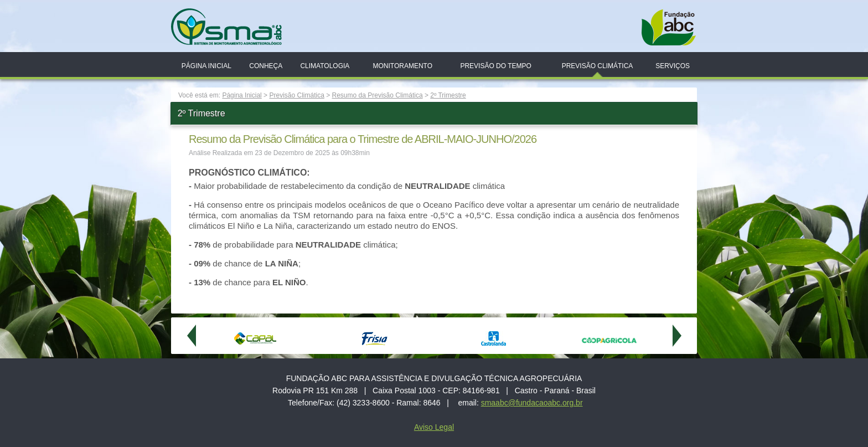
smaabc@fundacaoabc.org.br (532, 403)
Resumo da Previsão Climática (378, 95)
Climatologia (325, 66)
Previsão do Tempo (495, 66)
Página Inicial (206, 66)
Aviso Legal (434, 427)
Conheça (266, 66)
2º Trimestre (448, 95)
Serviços (673, 66)
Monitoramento (402, 66)
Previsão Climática (598, 66)
